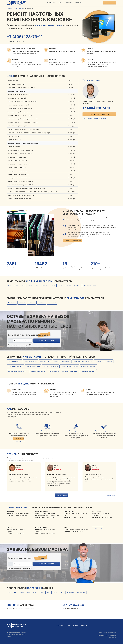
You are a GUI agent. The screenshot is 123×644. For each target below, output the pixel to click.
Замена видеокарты (33, 366)
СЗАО (62, 593)
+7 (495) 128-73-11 (25, 37)
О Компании (52, 3)
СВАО (22, 593)
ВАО (29, 593)
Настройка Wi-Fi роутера (104, 361)
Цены (61, 3)
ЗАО (48, 593)
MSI (23, 286)
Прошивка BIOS (46, 361)
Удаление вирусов (31, 361)
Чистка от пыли (53, 371)
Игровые (31, 303)
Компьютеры (18, 9)
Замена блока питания (62, 361)
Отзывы (69, 3)
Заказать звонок (19, 439)
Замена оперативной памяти (18, 371)
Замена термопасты (38, 371)
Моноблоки (52, 303)
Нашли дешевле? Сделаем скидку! (94, 119)
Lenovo (30, 286)
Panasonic (68, 286)
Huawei (53, 286)
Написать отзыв (62, 495)
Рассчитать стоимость (99, 114)
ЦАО (10, 593)
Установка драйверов (51, 366)
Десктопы (41, 303)
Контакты (78, 3)
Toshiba (16, 286)
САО (16, 593)
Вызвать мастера (109, 3)
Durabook (45, 286)
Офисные (22, 303)
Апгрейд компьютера (88, 371)
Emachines (77, 286)
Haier (60, 286)
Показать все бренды (90, 286)
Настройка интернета (16, 366)
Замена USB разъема (88, 366)
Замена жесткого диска (70, 366)
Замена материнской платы (82, 361)
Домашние (12, 303)
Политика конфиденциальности (107, 633)
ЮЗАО (55, 593)
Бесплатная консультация (72, 241)
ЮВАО (35, 593)
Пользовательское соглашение (107, 635)
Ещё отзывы (111, 495)
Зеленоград (70, 593)
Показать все (98, 528)
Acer (9, 286)
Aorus (37, 286)
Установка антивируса (70, 371)
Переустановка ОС (15, 361)
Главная (9, 9)
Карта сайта (113, 638)
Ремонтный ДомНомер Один (17, 3)
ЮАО (42, 593)
